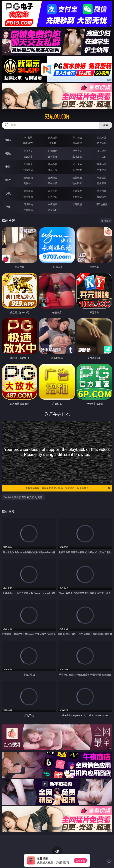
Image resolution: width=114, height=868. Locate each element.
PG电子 (28, 137)
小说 (8, 193)
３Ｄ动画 (102, 151)
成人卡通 (77, 164)
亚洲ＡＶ (28, 151)
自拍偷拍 (53, 151)
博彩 (8, 140)
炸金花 (53, 143)
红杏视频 (28, 210)
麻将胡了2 (28, 143)
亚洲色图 (53, 178)
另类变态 (102, 170)
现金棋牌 (77, 143)
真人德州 (53, 137)
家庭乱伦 (53, 191)
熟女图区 (77, 183)
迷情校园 (28, 197)
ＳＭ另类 (102, 157)
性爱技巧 (102, 197)
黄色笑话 (77, 197)
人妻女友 (77, 191)
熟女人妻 (28, 157)
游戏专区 (102, 137)
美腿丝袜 (28, 183)
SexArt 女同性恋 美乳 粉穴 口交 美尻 (23, 497)
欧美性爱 (102, 164)
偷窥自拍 (28, 178)
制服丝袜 (28, 170)
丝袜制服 (53, 157)
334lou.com (57, 117)
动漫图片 (102, 178)
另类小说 (53, 197)
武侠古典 (102, 191)
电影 (8, 167)
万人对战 (77, 137)
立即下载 (80, 861)
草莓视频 (77, 204)
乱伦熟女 (77, 170)
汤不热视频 (102, 204)
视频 (8, 153)
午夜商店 (53, 204)
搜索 (106, 125)
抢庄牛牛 (102, 143)
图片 (8, 180)
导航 (8, 207)
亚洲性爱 (28, 164)
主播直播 (77, 157)
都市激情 (28, 191)
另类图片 (102, 183)
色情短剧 (53, 210)
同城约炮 (28, 204)
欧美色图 (77, 178)
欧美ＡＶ (77, 151)
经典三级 (53, 170)
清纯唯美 (53, 183)
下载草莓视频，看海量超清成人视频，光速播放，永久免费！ (68, 488)
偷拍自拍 (53, 164)
